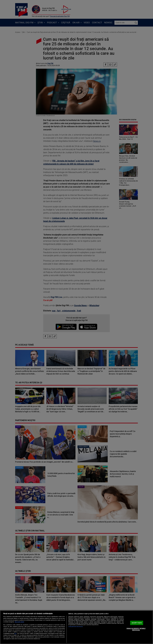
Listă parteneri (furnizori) (75, 627)
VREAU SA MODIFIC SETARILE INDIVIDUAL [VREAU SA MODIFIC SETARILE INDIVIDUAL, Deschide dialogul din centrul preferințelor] (136, 629)
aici (15, 633)
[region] (76, 627)
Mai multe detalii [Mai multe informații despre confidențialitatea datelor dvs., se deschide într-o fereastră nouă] (19, 622)
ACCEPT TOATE (137, 623)
